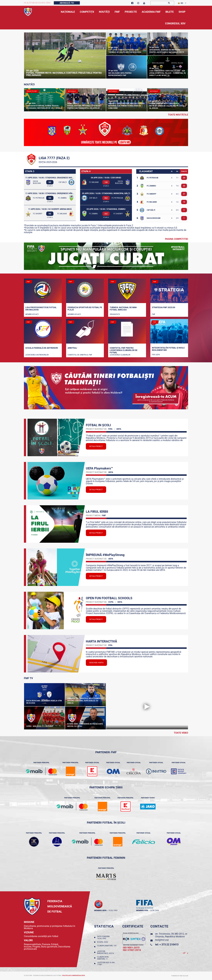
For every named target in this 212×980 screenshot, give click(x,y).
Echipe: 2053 (103, 942)
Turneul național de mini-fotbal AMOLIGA (123, 309)
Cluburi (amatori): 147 (107, 947)
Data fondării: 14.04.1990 (103, 937)
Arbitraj (72, 348)
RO (181, 3)
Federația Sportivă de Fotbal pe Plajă (85, 309)
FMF (154, 314)
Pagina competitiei (177, 239)
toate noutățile (178, 115)
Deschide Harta (96, 663)
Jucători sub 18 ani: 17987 (106, 964)
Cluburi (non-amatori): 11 (103, 958)
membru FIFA (142, 911)
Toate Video (181, 733)
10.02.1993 (113, 911)
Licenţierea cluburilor (120, 355)
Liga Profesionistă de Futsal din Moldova (41, 309)
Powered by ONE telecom (180, 976)
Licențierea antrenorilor (37, 355)
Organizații (115, 314)
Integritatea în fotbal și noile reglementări (168, 349)
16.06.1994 (154, 911)
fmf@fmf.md (162, 940)
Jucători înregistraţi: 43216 (106, 952)
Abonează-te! (67, 3)
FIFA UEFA (156, 355)
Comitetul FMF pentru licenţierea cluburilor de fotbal (123, 350)
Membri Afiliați (32, 314)
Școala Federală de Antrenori (42, 348)
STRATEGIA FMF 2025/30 (163, 307)
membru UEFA (100, 911)
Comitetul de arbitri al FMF (80, 355)
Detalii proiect (96, 446)
